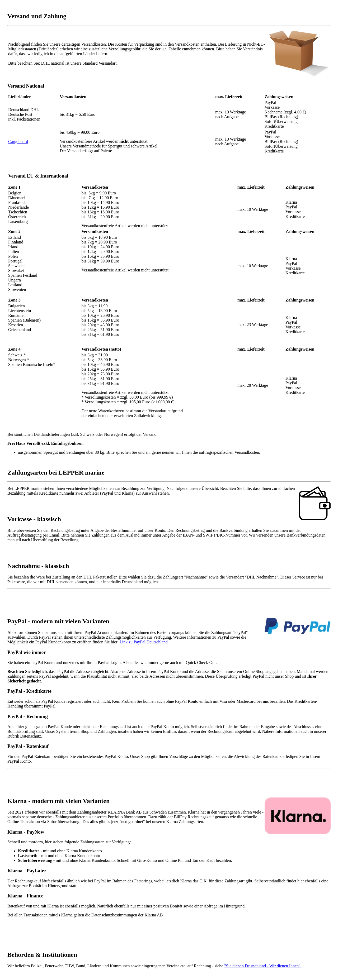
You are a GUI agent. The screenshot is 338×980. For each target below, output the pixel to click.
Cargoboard (18, 142)
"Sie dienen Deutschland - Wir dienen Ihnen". (263, 966)
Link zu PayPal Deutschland (144, 642)
